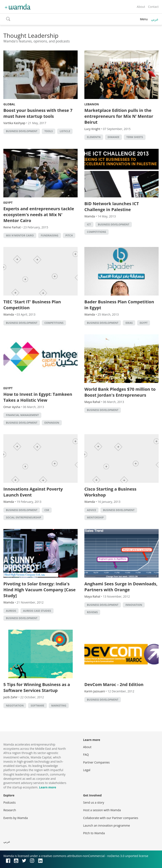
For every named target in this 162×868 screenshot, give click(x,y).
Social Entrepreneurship (24, 517)
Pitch (69, 235)
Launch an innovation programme (107, 825)
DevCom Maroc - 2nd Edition (114, 684)
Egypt (8, 203)
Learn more (48, 787)
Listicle (65, 131)
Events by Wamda (16, 818)
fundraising (50, 235)
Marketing (59, 706)
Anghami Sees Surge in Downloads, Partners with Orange (121, 587)
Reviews (92, 612)
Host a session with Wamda (102, 810)
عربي (155, 19)
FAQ (86, 755)
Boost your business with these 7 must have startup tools (38, 113)
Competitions (97, 232)
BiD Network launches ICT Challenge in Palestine (112, 207)
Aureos (11, 611)
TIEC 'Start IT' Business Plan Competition (32, 305)
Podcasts (9, 802)
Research (10, 810)
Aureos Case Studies (37, 611)
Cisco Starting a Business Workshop (110, 492)
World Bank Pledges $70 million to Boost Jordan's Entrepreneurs (120, 392)
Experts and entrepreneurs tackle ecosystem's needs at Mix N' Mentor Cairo (39, 215)
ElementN (94, 137)
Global (9, 104)
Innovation (134, 605)
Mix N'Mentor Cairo (20, 235)
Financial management (22, 415)
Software (37, 706)
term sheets (135, 137)
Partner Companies (96, 762)
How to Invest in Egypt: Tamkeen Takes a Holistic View (38, 397)
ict (89, 224)
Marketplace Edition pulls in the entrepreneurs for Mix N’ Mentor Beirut (119, 116)
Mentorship (95, 517)
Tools (48, 131)
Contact (153, 7)
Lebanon (92, 104)
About (141, 7)
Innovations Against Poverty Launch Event (33, 492)
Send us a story (94, 802)
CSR (47, 510)
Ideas (129, 323)
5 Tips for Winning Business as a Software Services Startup (37, 687)
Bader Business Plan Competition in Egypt (119, 305)
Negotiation (15, 706)
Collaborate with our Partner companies (111, 818)
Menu (144, 19)
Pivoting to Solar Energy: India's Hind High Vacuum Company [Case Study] (39, 590)
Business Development (22, 131)
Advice (91, 510)
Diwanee (113, 137)
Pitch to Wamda (94, 833)
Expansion (52, 423)
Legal (87, 770)
